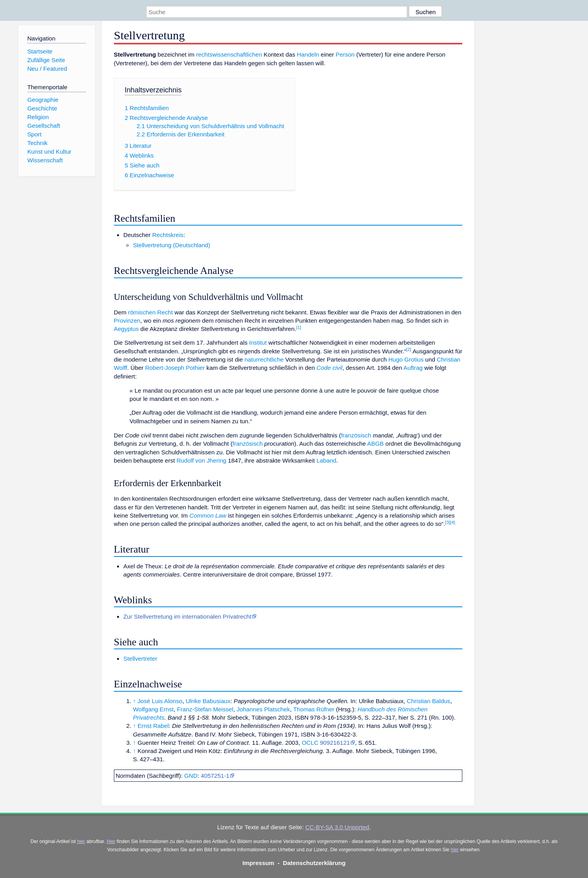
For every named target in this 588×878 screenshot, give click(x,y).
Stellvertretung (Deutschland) (171, 245)
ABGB (376, 444)
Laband (327, 460)
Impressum (258, 863)
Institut (258, 343)
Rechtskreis (168, 235)
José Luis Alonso (160, 701)
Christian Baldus (429, 701)
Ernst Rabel (153, 726)
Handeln (308, 54)
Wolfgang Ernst (153, 709)
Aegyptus (126, 329)
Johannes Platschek (263, 709)
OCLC (310, 743)
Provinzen (127, 321)
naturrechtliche (264, 359)
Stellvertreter (140, 658)
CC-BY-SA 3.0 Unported (337, 827)
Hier (111, 841)
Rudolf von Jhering (201, 460)
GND (191, 776)
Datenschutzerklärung (314, 863)
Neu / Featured (47, 69)
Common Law (208, 515)
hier (81, 841)
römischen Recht (150, 312)
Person (345, 54)
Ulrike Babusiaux (208, 701)
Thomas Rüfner (314, 709)
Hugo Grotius (406, 359)
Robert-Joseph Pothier (175, 368)
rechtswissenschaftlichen (229, 54)
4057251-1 (215, 776)
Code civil (330, 368)
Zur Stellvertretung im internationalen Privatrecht (187, 616)
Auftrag (413, 368)
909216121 (335, 743)
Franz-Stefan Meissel (205, 709)
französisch (356, 435)
